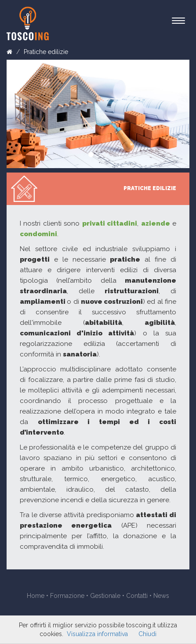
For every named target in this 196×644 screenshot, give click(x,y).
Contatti (137, 596)
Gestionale (105, 596)
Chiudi (147, 634)
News (161, 596)
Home (36, 596)
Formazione (67, 596)
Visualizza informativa (97, 634)
